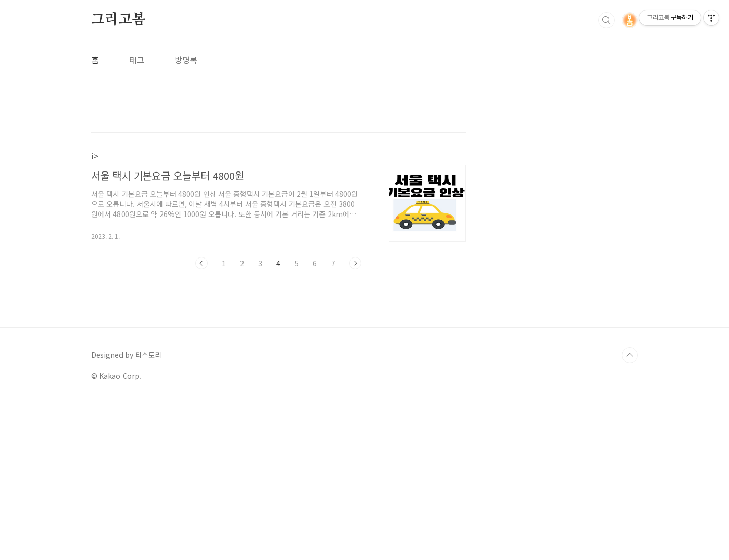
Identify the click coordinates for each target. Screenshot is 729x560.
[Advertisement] (580, 273)
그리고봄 (118, 20)
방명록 (186, 60)
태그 (137, 60)
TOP (630, 512)
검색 (606, 20)
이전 (201, 263)
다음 (355, 263)
